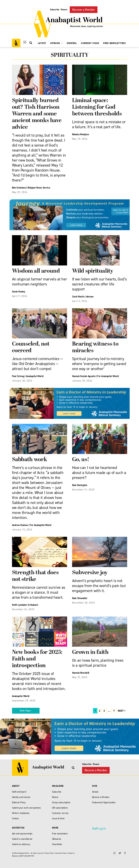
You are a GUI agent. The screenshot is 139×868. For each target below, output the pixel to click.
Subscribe (55, 10)
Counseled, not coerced (31, 347)
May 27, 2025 (80, 677)
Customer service (60, 813)
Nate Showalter (80, 598)
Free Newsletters (114, 43)
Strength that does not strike (35, 576)
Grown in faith (90, 652)
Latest (42, 43)
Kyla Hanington (80, 485)
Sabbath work (30, 460)
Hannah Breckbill (81, 673)
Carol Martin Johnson (83, 297)
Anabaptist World (35, 376)
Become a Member (84, 10)
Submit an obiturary (21, 844)
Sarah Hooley (19, 292)
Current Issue (90, 43)
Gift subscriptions (60, 808)
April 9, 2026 (20, 296)
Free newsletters (60, 834)
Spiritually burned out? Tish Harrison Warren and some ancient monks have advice (37, 114)
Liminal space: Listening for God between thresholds (97, 107)
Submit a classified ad (22, 839)
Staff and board (19, 792)
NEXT (121, 711)
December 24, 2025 (23, 609)
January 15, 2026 (22, 530)
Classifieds (57, 844)
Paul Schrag (18, 376)
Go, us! (81, 460)
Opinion (56, 43)
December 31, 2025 (83, 490)
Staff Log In (99, 829)
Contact (15, 818)
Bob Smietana (19, 188)
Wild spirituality (93, 271)
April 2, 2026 (80, 301)
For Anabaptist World (108, 376)
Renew (64, 10)
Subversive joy (90, 573)
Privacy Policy (49, 853)
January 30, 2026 (22, 381)
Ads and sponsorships (22, 834)
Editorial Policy (19, 802)
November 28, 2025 (84, 603)
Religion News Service (39, 188)
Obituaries (57, 839)
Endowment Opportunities (104, 802)
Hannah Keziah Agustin (84, 376)
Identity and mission (21, 797)
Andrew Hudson (20, 525)
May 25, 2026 (20, 192)
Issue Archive (58, 818)
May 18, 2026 (80, 139)
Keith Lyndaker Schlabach (25, 605)
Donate (95, 792)
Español (72, 43)
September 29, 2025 (24, 701)
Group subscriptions (61, 802)
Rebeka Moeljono (81, 134)
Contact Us (71, 853)
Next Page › (26, 711)
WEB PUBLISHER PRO (27, 856)
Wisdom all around (36, 271)
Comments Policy (61, 853)
